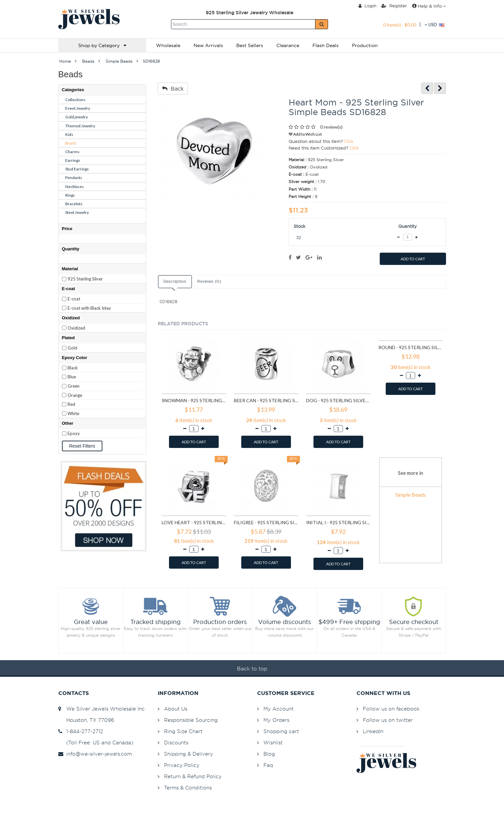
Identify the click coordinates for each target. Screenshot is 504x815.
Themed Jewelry (80, 126)
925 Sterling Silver (85, 279)
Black (73, 368)
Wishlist (273, 743)
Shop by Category (102, 45)
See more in (411, 473)
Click (349, 141)
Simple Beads (411, 495)
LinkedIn (373, 731)
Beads (71, 143)
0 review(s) (331, 127)
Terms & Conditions (188, 788)
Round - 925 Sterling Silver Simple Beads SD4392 (411, 347)
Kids (69, 134)
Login (367, 6)
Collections (75, 100)
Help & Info (429, 6)
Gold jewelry (77, 117)
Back (173, 89)
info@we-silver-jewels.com (95, 754)
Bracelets (74, 204)
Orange (75, 395)
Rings (70, 195)
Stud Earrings (77, 169)
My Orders (276, 720)
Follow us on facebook (391, 709)
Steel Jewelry (77, 212)
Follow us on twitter (388, 720)
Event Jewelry (78, 108)
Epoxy (74, 433)
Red (71, 404)
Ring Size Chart (183, 731)
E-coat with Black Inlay (89, 308)
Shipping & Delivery (189, 754)
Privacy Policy (182, 765)
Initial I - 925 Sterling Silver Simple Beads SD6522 (338, 522)
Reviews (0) (209, 282)
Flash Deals (326, 45)
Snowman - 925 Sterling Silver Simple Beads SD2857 (194, 400)
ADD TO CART (413, 259)
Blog (269, 754)
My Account (279, 709)
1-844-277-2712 (81, 731)
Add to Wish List (305, 134)
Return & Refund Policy (193, 776)
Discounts (176, 743)
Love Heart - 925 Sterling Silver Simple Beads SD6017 (194, 522)
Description (175, 282)
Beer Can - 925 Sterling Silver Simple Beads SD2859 (266, 400)
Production (365, 45)
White (73, 413)
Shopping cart (281, 731)
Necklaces (75, 187)
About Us (176, 709)
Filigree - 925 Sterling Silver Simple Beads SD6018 (266, 522)
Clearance (288, 45)
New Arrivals (208, 45)
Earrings (73, 160)
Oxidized (76, 328)
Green (74, 386)
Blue (72, 377)
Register (394, 6)
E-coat (74, 299)
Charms (72, 152)
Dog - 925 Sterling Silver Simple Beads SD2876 (338, 400)
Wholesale (168, 45)
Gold (72, 348)
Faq (268, 765)
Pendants (74, 178)
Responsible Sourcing (191, 720)
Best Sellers (250, 45)
